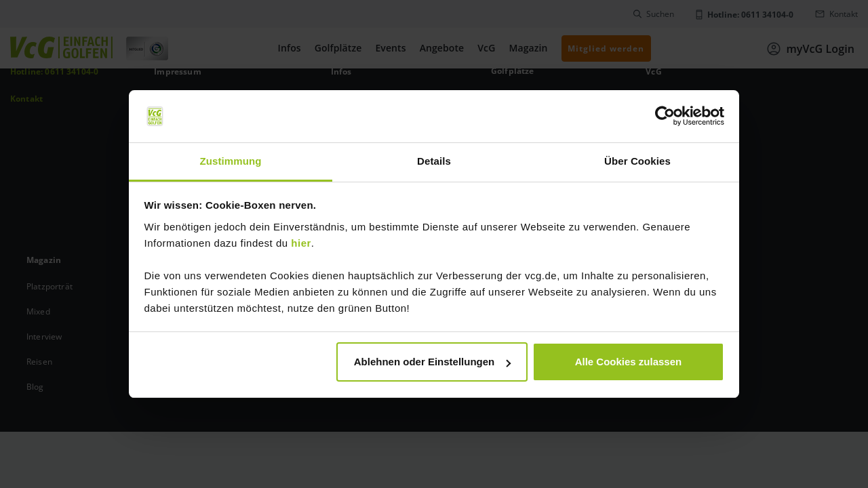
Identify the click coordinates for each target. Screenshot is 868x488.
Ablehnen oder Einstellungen (433, 362)
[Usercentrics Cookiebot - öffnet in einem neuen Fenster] (665, 117)
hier (301, 243)
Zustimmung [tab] (231, 161)
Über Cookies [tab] (637, 161)
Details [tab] (434, 161)
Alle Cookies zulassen (629, 362)
